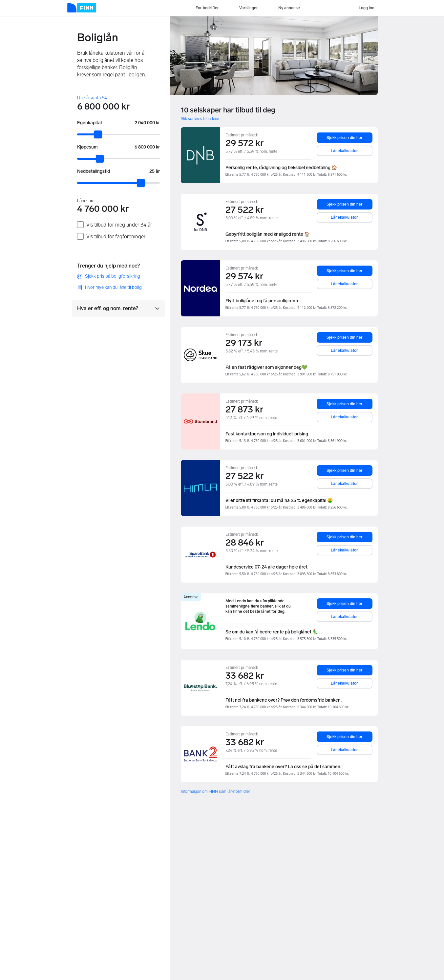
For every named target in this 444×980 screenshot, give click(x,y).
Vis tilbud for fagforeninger (116, 237)
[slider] (98, 134)
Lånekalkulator (344, 151)
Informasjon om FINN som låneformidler (215, 791)
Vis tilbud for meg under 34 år (119, 225)
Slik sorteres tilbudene (200, 119)
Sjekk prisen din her (345, 138)
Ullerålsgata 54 (92, 98)
